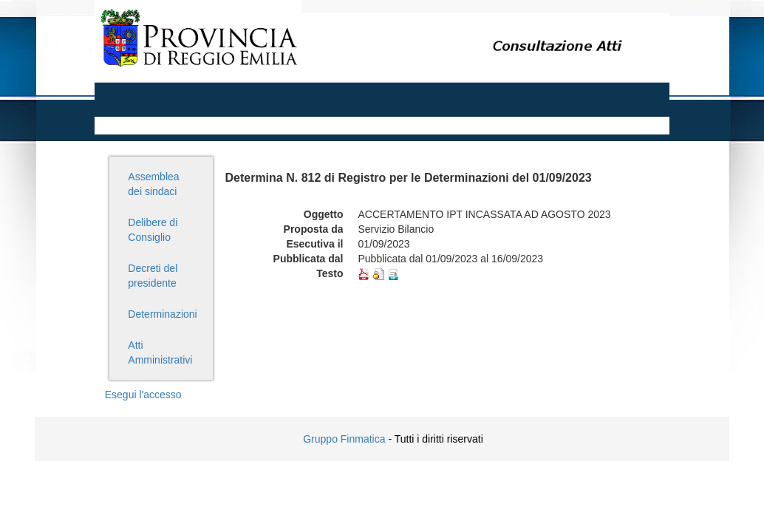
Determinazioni (162, 314)
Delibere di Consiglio (153, 230)
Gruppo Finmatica (344, 439)
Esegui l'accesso (143, 395)
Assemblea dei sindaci (153, 184)
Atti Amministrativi (160, 352)
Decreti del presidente (153, 276)
